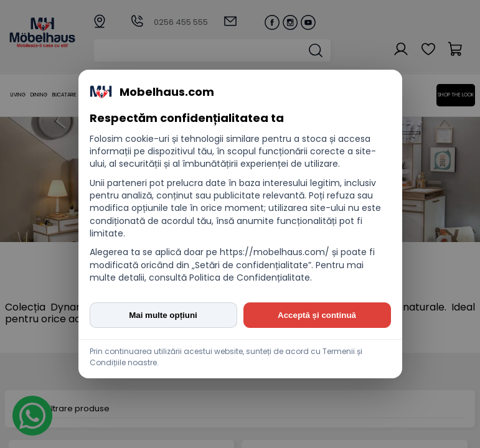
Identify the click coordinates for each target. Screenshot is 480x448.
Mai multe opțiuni (163, 315)
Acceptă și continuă (317, 315)
